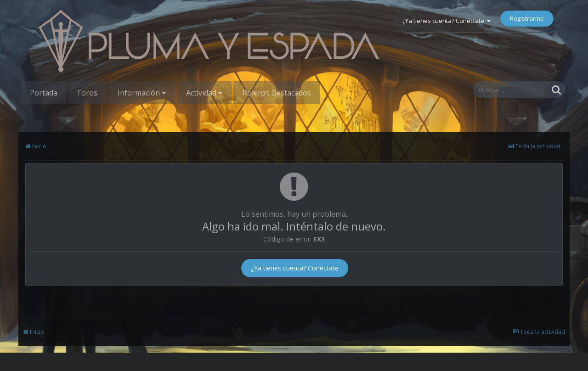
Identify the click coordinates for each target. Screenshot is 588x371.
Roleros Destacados (277, 93)
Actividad (204, 93)
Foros (88, 93)
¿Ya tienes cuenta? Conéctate (447, 21)
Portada (44, 93)
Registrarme (527, 18)
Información (142, 93)
